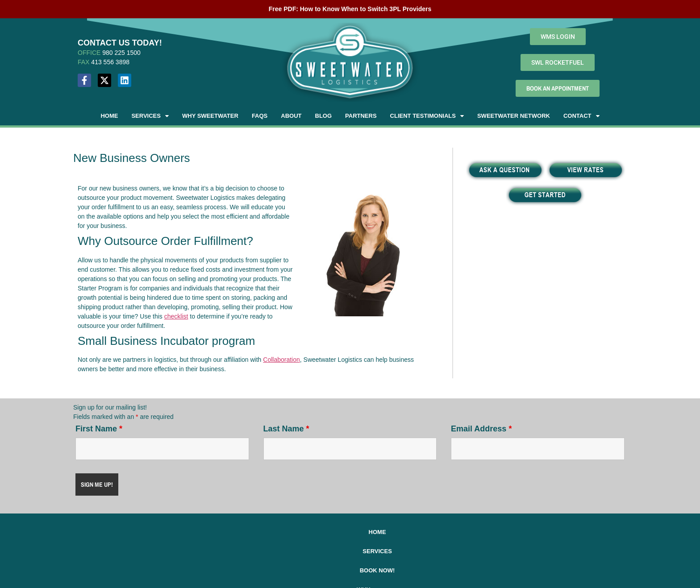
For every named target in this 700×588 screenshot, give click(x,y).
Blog (324, 116)
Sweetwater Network (514, 116)
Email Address (481, 429)
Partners (361, 116)
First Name (99, 429)
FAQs (260, 116)
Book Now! (277, 532)
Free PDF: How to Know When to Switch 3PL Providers (350, 9)
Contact (581, 116)
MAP (84, 557)
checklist (176, 316)
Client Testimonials (427, 116)
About (291, 116)
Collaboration (281, 360)
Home (109, 116)
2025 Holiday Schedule (477, 532)
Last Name (286, 429)
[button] (150, 116)
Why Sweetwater (210, 116)
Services (150, 116)
